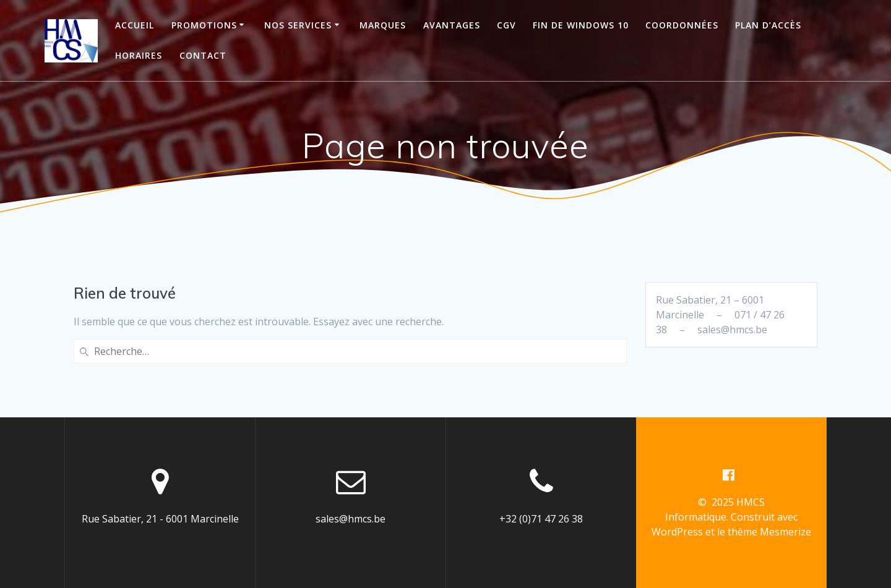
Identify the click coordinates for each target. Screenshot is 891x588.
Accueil (135, 25)
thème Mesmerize (769, 532)
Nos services (298, 25)
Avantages (452, 25)
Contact (203, 55)
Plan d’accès (768, 25)
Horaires (139, 55)
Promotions (204, 25)
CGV (506, 25)
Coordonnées (682, 25)
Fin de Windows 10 (581, 25)
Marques (383, 25)
